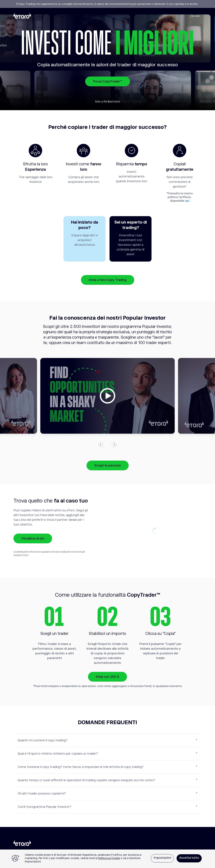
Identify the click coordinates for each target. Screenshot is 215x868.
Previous (101, 445)
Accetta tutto (189, 858)
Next (114, 445)
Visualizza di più (33, 538)
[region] (107, 859)
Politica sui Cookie (109, 858)
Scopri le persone (108, 465)
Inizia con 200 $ (107, 677)
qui (187, 201)
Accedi (195, 16)
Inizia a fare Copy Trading (108, 280)
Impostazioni (162, 858)
